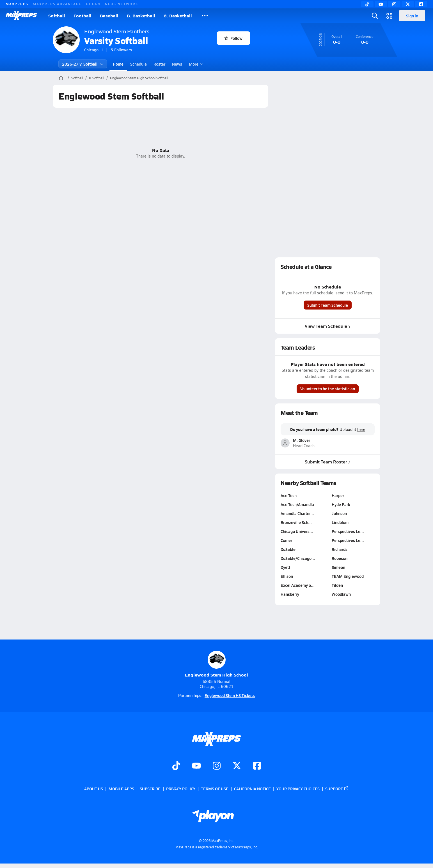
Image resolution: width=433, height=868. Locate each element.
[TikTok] (367, 4)
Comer (286, 540)
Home (118, 64)
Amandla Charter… (297, 513)
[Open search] (375, 16)
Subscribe (150, 789)
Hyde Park (341, 504)
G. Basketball (178, 16)
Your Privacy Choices (298, 789)
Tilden (337, 585)
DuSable (288, 549)
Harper (338, 495)
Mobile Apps (121, 789)
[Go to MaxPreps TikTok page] (176, 767)
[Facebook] (421, 4)
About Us (94, 789)
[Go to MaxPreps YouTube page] (196, 767)
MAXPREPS (17, 4)
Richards (340, 549)
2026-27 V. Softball (83, 64)
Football (83, 16)
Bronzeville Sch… (296, 522)
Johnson (339, 513)
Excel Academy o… (298, 585)
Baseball (109, 16)
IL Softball (97, 78)
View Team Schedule (328, 326)
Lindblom (340, 522)
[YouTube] (381, 4)
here (361, 430)
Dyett (285, 567)
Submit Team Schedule (328, 305)
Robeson (340, 558)
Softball (57, 16)
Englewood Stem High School (216, 664)
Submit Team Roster (328, 461)
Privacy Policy (181, 789)
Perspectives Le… (348, 531)
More (195, 64)
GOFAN (93, 4)
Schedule (138, 64)
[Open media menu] (390, 16)
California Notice (252, 789)
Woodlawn (341, 594)
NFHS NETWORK (122, 4)
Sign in (412, 16)
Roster (159, 64)
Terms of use (215, 789)
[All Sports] (205, 16)
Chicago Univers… (297, 531)
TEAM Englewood (348, 576)
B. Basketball (141, 16)
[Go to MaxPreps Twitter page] (237, 767)
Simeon (338, 567)
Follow (233, 38)
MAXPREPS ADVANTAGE (57, 4)
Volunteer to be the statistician (328, 389)
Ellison (287, 576)
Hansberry (290, 594)
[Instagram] (394, 4)
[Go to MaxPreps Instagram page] (217, 767)
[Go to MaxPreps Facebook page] (257, 767)
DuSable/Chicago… (298, 558)
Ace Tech (289, 495)
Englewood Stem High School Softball (139, 78)
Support (337, 789)
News (177, 64)
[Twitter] (408, 4)
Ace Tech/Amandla (297, 504)
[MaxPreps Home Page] (61, 78)
